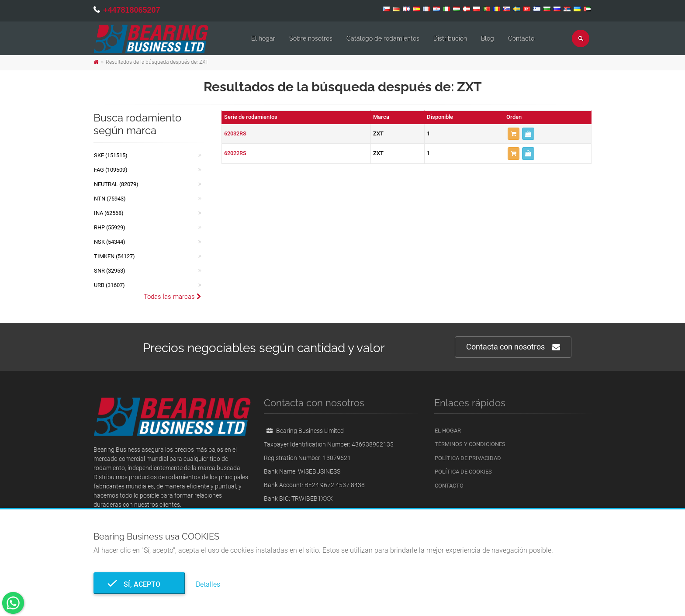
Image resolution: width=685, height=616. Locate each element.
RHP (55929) (110, 227)
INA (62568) (109, 213)
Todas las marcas (173, 297)
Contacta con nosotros (513, 347)
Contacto (521, 38)
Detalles (208, 584)
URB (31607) (109, 285)
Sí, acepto (139, 584)
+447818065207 (132, 10)
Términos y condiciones (470, 444)
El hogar (263, 38)
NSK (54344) (110, 242)
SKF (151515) (111, 155)
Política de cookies (463, 472)
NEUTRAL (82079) (116, 184)
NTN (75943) (110, 199)
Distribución (450, 38)
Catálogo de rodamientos (383, 38)
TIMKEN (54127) (114, 256)
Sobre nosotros (311, 38)
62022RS (235, 153)
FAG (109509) (111, 170)
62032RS (235, 133)
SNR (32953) (110, 271)
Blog (488, 38)
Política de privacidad (468, 458)
